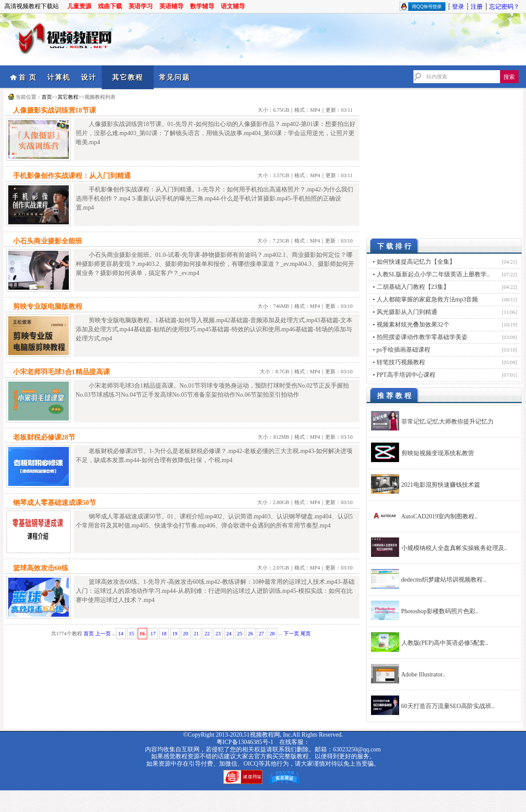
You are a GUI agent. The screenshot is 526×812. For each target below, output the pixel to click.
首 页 (28, 77)
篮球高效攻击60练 (41, 568)
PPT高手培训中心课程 (406, 375)
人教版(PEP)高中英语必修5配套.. (445, 643)
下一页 (291, 634)
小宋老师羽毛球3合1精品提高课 (61, 372)
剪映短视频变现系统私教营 (438, 453)
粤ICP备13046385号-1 (245, 742)
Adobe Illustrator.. (423, 675)
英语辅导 (171, 6)
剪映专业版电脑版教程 (48, 306)
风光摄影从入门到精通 (407, 312)
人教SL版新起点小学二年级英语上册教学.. (433, 274)
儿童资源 (79, 6)
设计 (89, 77)
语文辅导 (233, 6)
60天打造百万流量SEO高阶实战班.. (448, 706)
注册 (477, 7)
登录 (458, 7)
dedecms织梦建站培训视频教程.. (444, 580)
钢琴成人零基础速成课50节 (55, 503)
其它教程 (128, 77)
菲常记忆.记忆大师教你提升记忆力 (448, 422)
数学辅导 (202, 6)
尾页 (306, 634)
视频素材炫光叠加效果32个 (413, 325)
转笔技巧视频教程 (401, 362)
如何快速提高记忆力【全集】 (416, 262)
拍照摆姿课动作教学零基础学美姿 (422, 337)
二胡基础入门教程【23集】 (413, 287)
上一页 (103, 634)
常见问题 (174, 77)
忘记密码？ (504, 7)
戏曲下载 (110, 6)
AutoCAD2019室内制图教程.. (440, 516)
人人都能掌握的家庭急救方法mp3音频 (428, 299)
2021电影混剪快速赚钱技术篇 (441, 485)
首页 (47, 97)
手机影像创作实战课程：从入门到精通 (72, 176)
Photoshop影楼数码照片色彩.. (440, 611)
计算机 (59, 77)
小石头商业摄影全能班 (48, 241)
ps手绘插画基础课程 (403, 350)
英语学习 (141, 6)
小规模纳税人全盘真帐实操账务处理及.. (454, 548)
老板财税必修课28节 (44, 437)
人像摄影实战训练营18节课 (55, 110)
